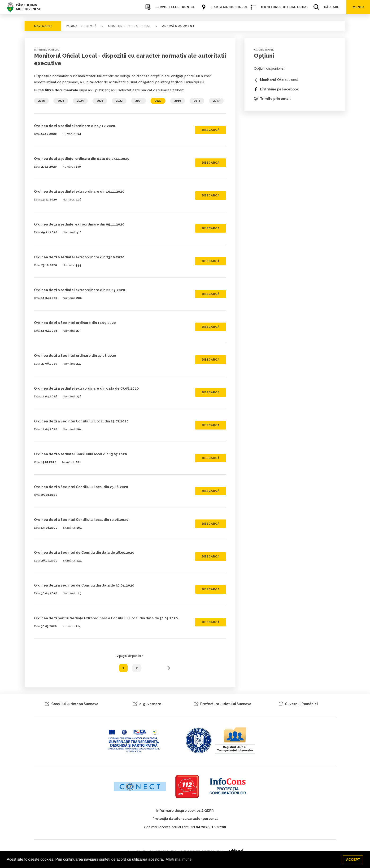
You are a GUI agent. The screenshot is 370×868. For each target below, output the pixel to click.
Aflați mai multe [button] (179, 859)
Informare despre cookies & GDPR (185, 811)
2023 (100, 101)
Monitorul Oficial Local (129, 26)
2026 (41, 101)
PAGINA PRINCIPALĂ (81, 26)
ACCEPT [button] (353, 859)
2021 (139, 101)
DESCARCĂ (211, 130)
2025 (61, 101)
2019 (178, 101)
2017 (216, 101)
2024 (80, 101)
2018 (197, 101)
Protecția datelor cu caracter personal (185, 819)
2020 (158, 101)
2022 (119, 101)
